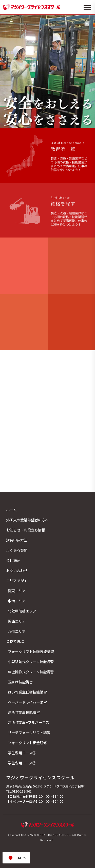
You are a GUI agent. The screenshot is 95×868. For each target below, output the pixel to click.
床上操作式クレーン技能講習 (31, 672)
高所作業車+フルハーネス (29, 722)
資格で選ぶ (15, 641)
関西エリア (17, 621)
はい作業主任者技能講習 (27, 692)
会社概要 (13, 560)
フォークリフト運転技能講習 (31, 651)
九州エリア (17, 631)
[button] (46, 123)
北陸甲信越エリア (22, 611)
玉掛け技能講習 (20, 682)
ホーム (11, 510)
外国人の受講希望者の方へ (27, 520)
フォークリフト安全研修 (27, 743)
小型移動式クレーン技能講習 (31, 662)
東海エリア (17, 601)
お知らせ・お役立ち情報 (26, 530)
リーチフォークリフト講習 (29, 732)
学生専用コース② (22, 763)
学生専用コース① (22, 753)
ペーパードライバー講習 (27, 702)
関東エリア (17, 591)
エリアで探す (17, 580)
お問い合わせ (17, 570)
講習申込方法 (17, 540)
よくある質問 (17, 550)
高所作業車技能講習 (24, 712)
